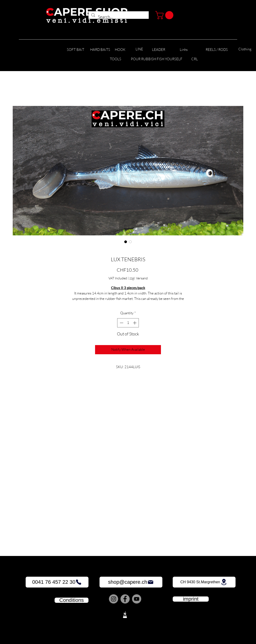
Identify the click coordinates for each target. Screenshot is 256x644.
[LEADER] (159, 50)
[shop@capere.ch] (131, 582)
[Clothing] (245, 49)
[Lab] (125, 615)
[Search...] (118, 17)
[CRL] (194, 59)
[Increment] (135, 323)
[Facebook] (125, 599)
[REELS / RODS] (217, 50)
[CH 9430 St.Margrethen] (204, 582)
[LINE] (139, 49)
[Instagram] (114, 599)
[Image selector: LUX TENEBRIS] (126, 242)
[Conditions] (72, 600)
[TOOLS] (115, 59)
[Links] (184, 50)
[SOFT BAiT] (76, 50)
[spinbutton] (128, 323)
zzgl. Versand (139, 278)
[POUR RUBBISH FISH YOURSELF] (157, 59)
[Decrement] (121, 323)
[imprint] (191, 599)
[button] (165, 15)
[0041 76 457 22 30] (57, 582)
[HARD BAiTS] (100, 50)
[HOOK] (120, 50)
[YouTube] (137, 599)
